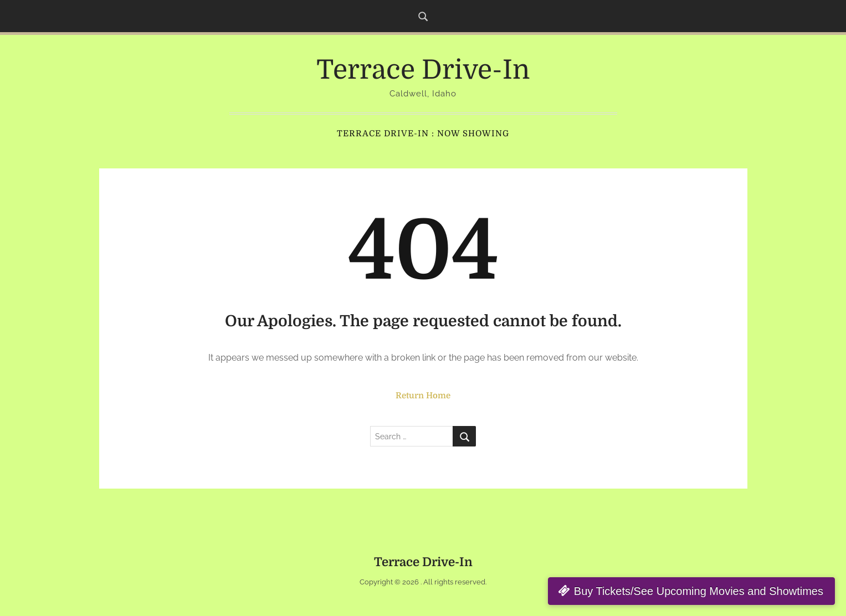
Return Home (423, 396)
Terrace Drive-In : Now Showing (423, 134)
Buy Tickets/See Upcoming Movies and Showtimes (699, 591)
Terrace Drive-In (423, 70)
